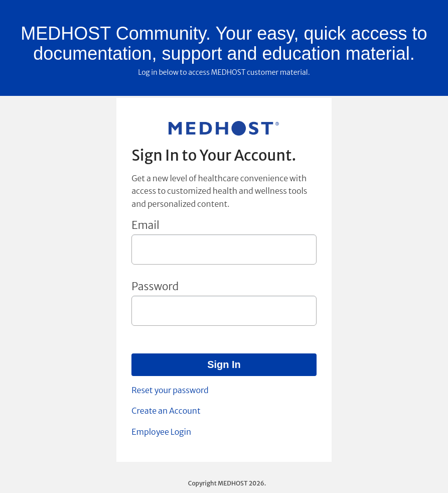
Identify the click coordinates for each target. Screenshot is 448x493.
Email (145, 225)
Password (155, 286)
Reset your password (170, 390)
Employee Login (161, 432)
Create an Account (166, 411)
